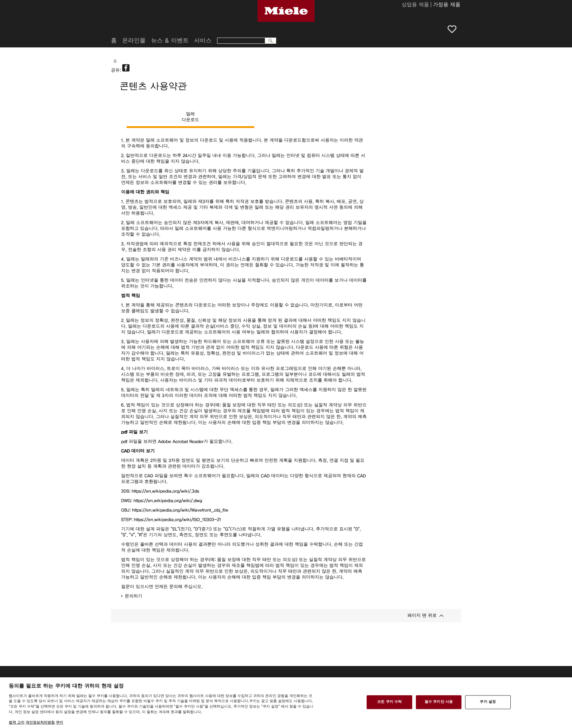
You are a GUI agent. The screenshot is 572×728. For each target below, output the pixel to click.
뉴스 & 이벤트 (170, 40)
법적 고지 (17, 723)
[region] (286, 703)
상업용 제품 (415, 5)
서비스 (203, 40)
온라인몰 (134, 40)
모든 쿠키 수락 (389, 702)
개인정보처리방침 (40, 723)
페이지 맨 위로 (422, 615)
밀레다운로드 (190, 117)
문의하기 (134, 596)
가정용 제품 (447, 5)
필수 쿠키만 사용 (439, 702)
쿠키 (59, 723)
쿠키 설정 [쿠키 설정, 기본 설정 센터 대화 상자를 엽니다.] (488, 702)
